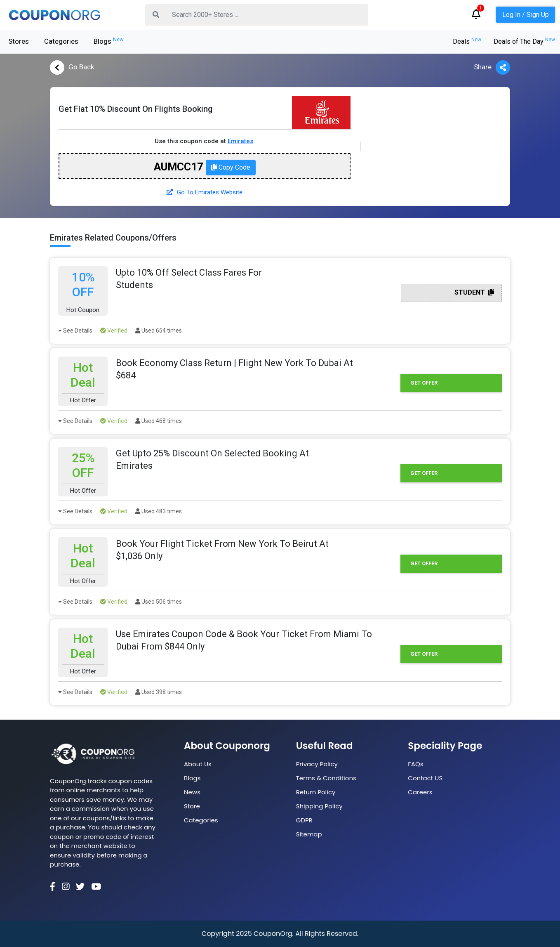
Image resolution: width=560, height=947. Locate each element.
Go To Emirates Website (205, 192)
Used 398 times (159, 692)
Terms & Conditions (326, 778)
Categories (61, 41)
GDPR (304, 820)
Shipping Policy (319, 806)
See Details (75, 331)
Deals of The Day (524, 41)
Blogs (109, 41)
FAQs (415, 764)
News (192, 792)
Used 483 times (159, 511)
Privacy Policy (317, 764)
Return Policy (316, 792)
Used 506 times (159, 602)
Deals (467, 41)
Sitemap (309, 834)
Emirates (240, 141)
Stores (19, 41)
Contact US (425, 778)
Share (492, 67)
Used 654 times (159, 331)
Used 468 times (159, 421)
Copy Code (231, 167)
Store (192, 806)
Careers (420, 792)
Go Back (72, 67)
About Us (198, 764)
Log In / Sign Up (526, 15)
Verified (114, 331)
